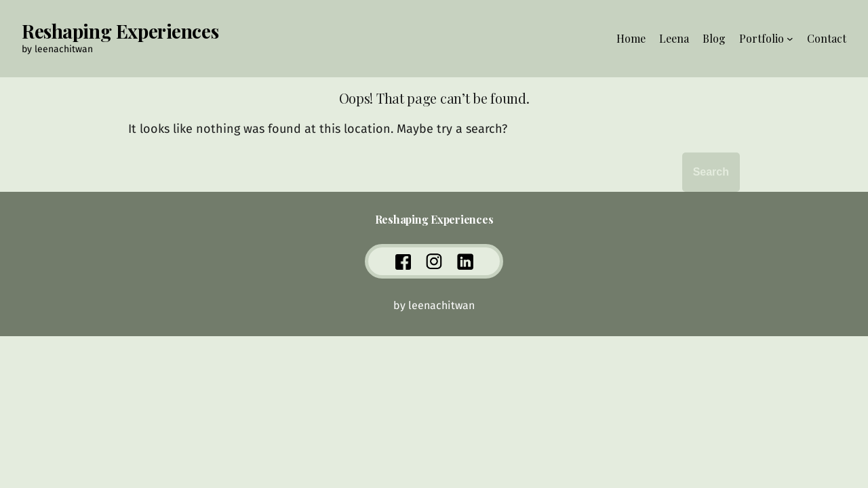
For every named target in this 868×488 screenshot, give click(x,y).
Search (711, 172)
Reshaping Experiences (120, 31)
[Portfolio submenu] (790, 39)
